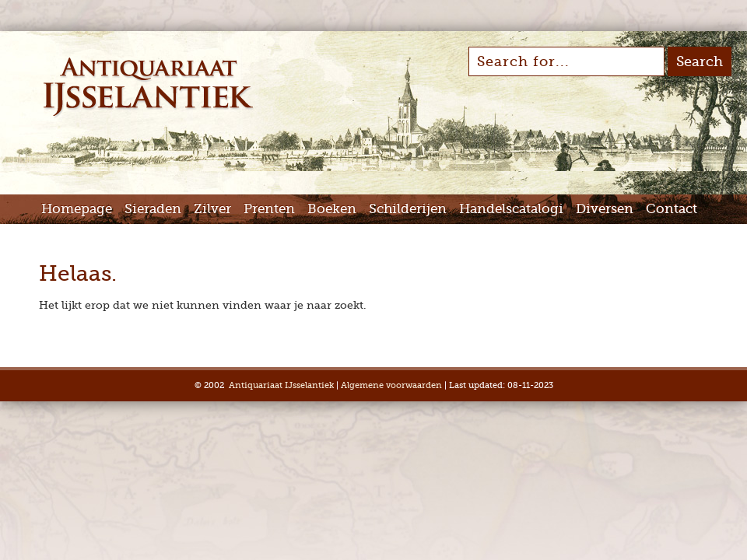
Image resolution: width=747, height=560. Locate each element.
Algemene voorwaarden (391, 385)
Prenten (269, 209)
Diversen (605, 209)
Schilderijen (408, 209)
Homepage (77, 209)
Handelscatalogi (511, 209)
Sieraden (153, 209)
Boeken (332, 209)
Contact (672, 209)
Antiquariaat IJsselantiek (281, 385)
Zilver (212, 209)
